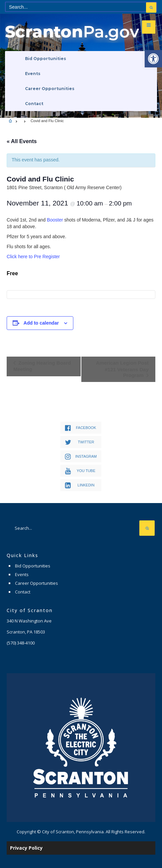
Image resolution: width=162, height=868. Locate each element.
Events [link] (33, 74)
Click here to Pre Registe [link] (32, 257)
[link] (153, 59)
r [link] (59, 257)
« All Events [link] (22, 141)
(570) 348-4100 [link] (21, 643)
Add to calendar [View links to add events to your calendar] (41, 323)
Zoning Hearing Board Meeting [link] (42, 366)
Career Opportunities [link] (50, 89)
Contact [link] (34, 104)
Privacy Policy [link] (26, 848)
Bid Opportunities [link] (45, 59)
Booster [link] (55, 220)
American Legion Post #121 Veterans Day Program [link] (122, 369)
